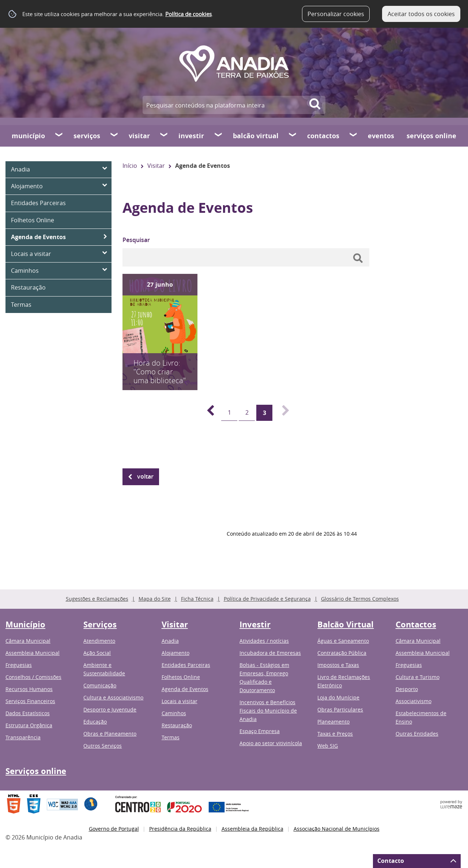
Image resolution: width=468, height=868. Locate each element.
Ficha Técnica (197, 599)
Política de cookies (188, 14)
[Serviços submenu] (114, 136)
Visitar (139, 136)
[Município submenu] (59, 136)
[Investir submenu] (219, 136)
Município (28, 136)
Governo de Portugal (114, 829)
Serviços (87, 136)
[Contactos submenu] (354, 136)
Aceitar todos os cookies (421, 14)
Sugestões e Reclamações (97, 599)
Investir (191, 136)
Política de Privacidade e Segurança (267, 599)
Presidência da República (180, 829)
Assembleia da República (252, 829)
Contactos (323, 136)
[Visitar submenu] (164, 136)
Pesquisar (136, 240)
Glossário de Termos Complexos (360, 599)
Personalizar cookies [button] (336, 14)
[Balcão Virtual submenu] (293, 136)
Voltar (145, 476)
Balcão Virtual (256, 136)
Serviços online (431, 136)
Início (130, 166)
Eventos (381, 136)
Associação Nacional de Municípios (337, 829)
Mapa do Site (155, 599)
